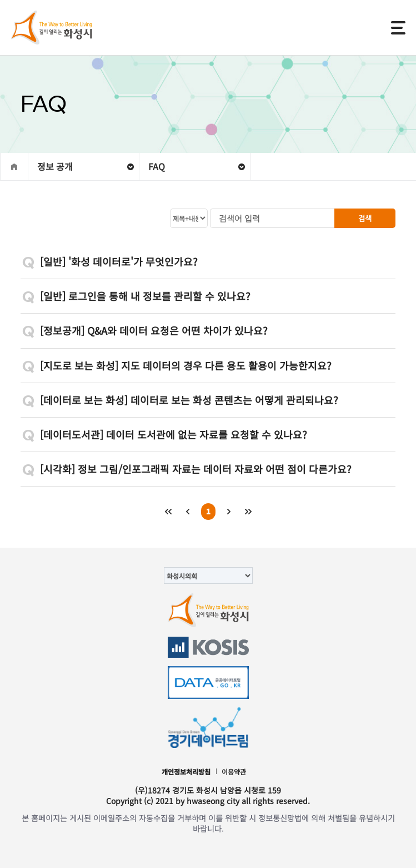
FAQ (157, 166)
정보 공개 (55, 166)
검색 (365, 218)
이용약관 (234, 772)
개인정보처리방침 (186, 772)
